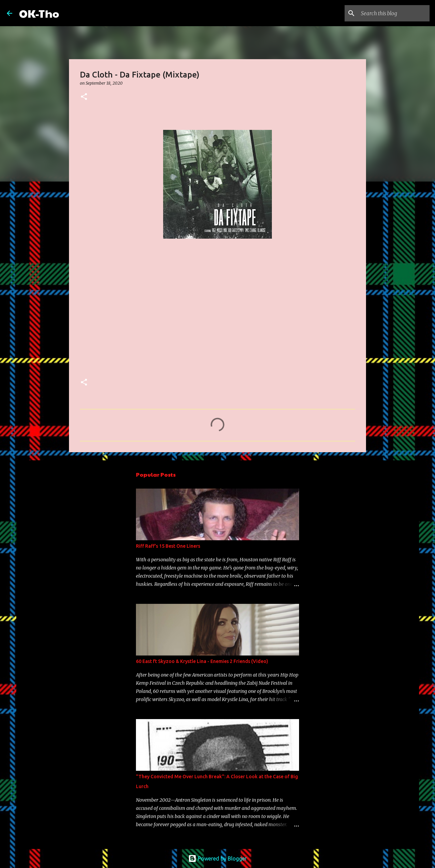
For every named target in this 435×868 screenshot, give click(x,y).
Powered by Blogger (217, 858)
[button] (84, 97)
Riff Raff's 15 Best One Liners (168, 546)
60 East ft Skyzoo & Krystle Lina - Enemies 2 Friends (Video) (202, 661)
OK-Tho (39, 13)
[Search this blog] (394, 13)
